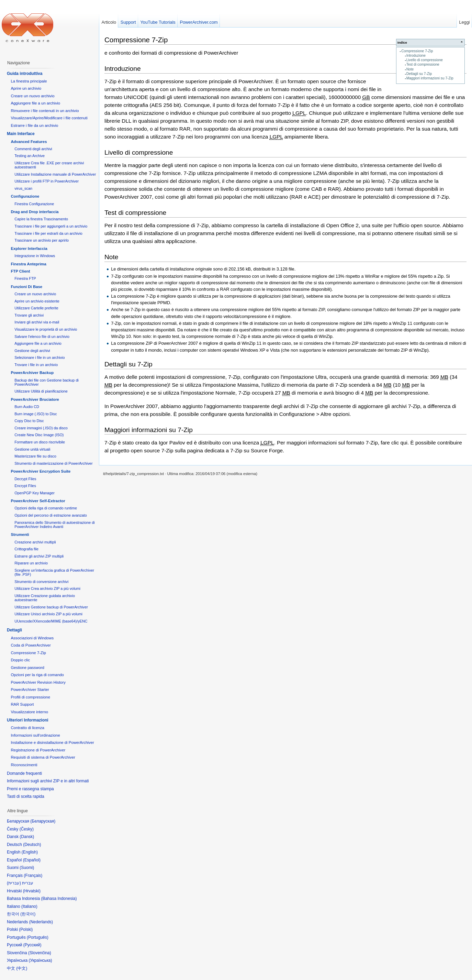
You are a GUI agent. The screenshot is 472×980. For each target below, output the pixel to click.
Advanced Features (29, 142)
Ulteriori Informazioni (28, 720)
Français (33, 876)
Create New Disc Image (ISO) (39, 435)
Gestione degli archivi (32, 351)
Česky (27, 829)
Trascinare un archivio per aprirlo (42, 240)
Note (410, 69)
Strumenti (20, 535)
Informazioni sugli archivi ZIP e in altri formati (48, 781)
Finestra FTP (25, 278)
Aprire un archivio (26, 88)
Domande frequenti (24, 773)
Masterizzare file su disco (35, 456)
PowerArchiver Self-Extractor (38, 501)
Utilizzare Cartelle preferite (36, 308)
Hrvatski (32, 891)
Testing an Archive (30, 156)
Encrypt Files (25, 486)
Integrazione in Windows (35, 256)
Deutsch (32, 845)
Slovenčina (40, 953)
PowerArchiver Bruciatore (35, 399)
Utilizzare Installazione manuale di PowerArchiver (55, 174)
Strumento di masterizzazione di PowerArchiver (53, 463)
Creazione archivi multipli (35, 542)
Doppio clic (20, 660)
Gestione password (27, 668)
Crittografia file (26, 549)
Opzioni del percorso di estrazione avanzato (51, 515)
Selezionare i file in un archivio (40, 357)
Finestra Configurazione (34, 204)
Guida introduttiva (25, 74)
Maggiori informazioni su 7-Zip (430, 78)
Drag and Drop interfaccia (35, 212)
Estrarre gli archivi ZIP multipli (39, 556)
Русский (32, 945)
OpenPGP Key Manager (35, 493)
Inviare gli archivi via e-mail (37, 322)
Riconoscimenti (24, 765)
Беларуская (43, 821)
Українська (40, 960)
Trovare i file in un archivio (36, 365)
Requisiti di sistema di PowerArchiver (43, 757)
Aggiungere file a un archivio (35, 103)
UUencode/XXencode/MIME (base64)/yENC (51, 621)
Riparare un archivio (31, 563)
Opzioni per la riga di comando (37, 675)
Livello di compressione (425, 60)
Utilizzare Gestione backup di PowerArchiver (51, 607)
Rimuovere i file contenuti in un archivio (45, 111)
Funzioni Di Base (26, 287)
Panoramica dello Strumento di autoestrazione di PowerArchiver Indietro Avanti (55, 525)
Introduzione (416, 56)
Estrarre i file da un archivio (34, 125)
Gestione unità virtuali (32, 449)
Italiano (29, 906)
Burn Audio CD (27, 407)
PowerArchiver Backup (32, 373)
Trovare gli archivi (29, 315)
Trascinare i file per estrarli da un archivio (48, 233)
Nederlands (41, 922)
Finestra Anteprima (28, 264)
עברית (14, 883)
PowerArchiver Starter (30, 690)
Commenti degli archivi (33, 149)
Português (38, 937)
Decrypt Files (25, 479)
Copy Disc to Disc (29, 421)
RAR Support (22, 704)
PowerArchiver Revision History (38, 682)
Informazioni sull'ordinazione (35, 735)
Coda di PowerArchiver (31, 645)
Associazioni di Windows (32, 638)
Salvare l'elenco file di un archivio (42, 337)
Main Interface (21, 134)
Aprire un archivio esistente (37, 301)
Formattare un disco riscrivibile (40, 442)
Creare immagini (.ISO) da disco (41, 428)
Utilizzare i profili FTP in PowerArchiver (47, 181)
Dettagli (14, 630)
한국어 (28, 914)
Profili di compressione (30, 697)
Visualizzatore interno (29, 712)
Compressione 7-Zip (417, 51)
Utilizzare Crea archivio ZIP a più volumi (47, 588)
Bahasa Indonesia (59, 899)
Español (32, 860)
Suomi (27, 868)
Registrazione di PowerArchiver (38, 750)
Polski (26, 929)
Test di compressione (423, 64)
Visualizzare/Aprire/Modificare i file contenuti (49, 118)
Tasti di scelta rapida (26, 796)
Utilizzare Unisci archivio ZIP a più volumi (48, 614)
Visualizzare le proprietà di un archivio (46, 329)
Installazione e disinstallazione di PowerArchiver (52, 742)
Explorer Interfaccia (29, 249)
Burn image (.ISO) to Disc (36, 414)
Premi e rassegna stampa (30, 789)
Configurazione (25, 196)
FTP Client (20, 271)
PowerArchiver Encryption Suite (41, 471)
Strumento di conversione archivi (41, 582)
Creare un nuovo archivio (32, 96)
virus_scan (23, 188)
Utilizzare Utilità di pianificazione (41, 391)
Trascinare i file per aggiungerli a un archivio (51, 226)
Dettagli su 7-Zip (419, 74)
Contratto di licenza (27, 728)
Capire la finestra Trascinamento (41, 219)
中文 (22, 968)
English (30, 852)
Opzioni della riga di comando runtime (46, 508)
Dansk (27, 837)
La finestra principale (29, 81)
